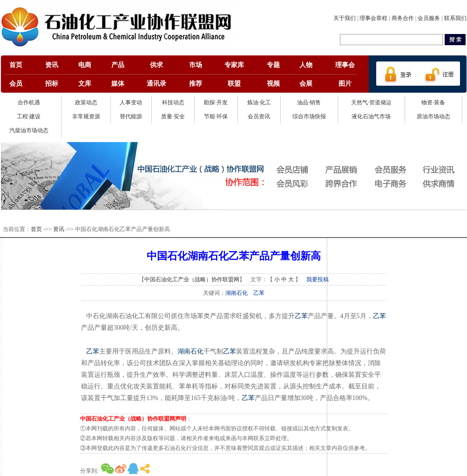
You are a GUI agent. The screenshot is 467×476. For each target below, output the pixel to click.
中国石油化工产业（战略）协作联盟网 (192, 279)
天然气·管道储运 (371, 102)
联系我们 (455, 18)
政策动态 (86, 102)
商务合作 (403, 18)
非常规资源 (86, 116)
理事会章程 (373, 18)
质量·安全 (173, 116)
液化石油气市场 (371, 116)
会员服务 (429, 18)
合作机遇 (29, 102)
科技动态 (173, 102)
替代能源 (131, 116)
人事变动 (131, 102)
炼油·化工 (259, 102)
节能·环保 (216, 116)
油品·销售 (309, 102)
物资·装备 (433, 102)
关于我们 (345, 18)
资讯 (59, 229)
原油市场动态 (433, 116)
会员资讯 (259, 116)
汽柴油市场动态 (29, 130)
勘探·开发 (216, 102)
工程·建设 (29, 116)
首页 (36, 229)
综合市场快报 (309, 116)
